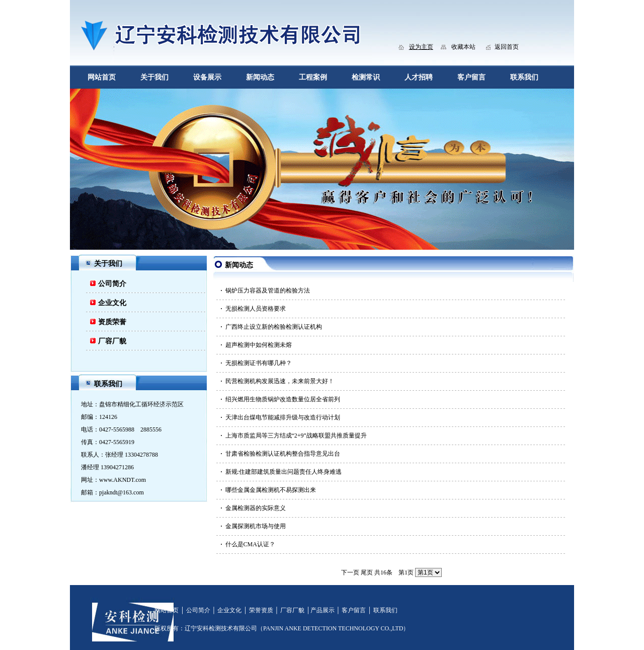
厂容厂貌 (112, 341)
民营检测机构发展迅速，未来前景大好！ (280, 381)
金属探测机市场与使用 (256, 526)
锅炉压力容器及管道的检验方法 (268, 291)
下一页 (350, 572)
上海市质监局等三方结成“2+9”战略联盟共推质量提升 (296, 436)
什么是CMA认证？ (250, 544)
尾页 (367, 572)
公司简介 (112, 284)
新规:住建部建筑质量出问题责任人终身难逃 (284, 472)
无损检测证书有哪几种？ (259, 363)
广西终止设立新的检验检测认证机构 (274, 327)
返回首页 (507, 47)
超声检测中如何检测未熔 (259, 345)
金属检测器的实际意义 (256, 508)
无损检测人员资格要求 (256, 309)
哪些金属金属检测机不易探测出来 (271, 490)
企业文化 (112, 303)
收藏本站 (463, 47)
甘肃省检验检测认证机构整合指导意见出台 (283, 454)
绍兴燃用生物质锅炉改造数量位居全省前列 (283, 399)
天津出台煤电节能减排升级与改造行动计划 (283, 417)
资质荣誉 (112, 322)
